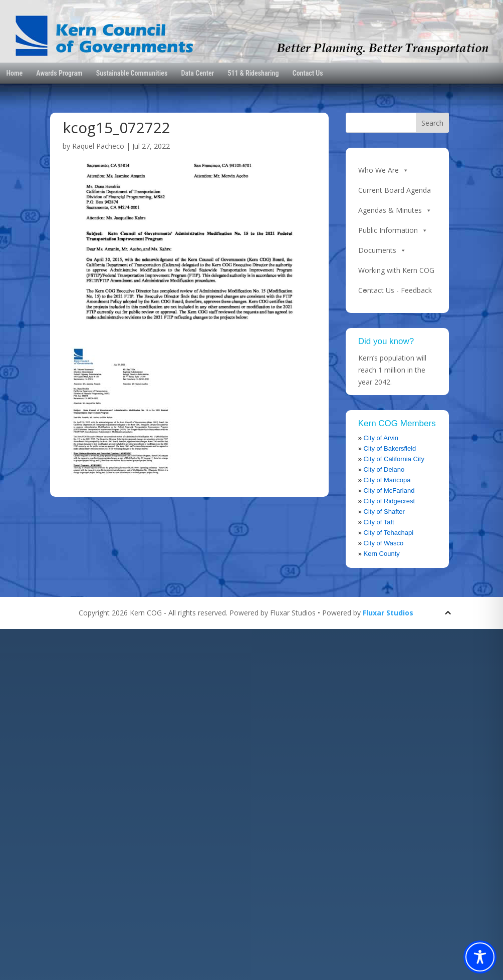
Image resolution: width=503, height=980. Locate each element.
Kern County (382, 554)
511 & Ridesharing (253, 73)
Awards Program (59, 73)
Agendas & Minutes (395, 210)
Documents (382, 250)
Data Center (198, 73)
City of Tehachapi (389, 533)
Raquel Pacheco (98, 146)
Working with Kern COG (396, 273)
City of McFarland (389, 491)
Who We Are (384, 170)
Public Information (393, 230)
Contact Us (308, 73)
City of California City (394, 459)
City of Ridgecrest (390, 501)
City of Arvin (381, 438)
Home (14, 73)
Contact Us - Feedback (395, 290)
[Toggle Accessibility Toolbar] (480, 957)
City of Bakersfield (390, 448)
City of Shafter (384, 512)
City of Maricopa (387, 480)
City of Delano (384, 469)
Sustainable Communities (132, 73)
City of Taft (379, 522)
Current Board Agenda (395, 190)
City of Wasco (384, 543)
